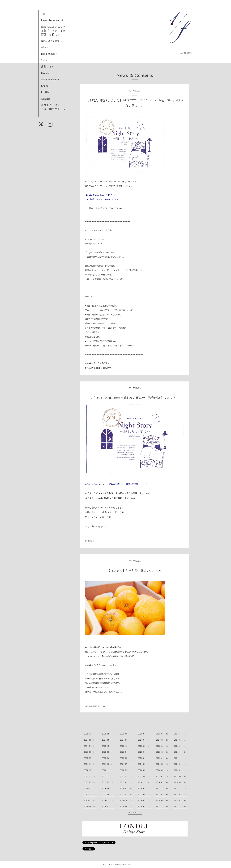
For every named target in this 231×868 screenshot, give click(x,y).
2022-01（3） (163, 758)
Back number (49, 54)
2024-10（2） (90, 740)
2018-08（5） (180, 782)
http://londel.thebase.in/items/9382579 (101, 199)
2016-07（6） (180, 800)
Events (45, 73)
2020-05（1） (144, 770)
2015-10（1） (135, 812)
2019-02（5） (108, 782)
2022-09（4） (90, 758)
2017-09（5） (90, 794)
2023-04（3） (126, 752)
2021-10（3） (108, 764)
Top (43, 14)
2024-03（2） (163, 740)
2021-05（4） (163, 764)
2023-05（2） (108, 752)
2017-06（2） (144, 794)
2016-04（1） (126, 806)
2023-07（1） (180, 746)
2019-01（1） (126, 782)
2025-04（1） (144, 734)
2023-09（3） (144, 746)
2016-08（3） (163, 800)
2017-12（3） (163, 788)
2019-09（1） (126, 776)
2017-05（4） (163, 794)
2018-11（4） (144, 782)
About (45, 47)
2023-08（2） (163, 746)
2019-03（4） (90, 782)
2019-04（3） (180, 776)
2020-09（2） (126, 770)
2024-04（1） (144, 740)
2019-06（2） (144, 776)
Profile (45, 92)
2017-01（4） (90, 800)
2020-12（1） (90, 770)
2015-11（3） (180, 806)
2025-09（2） (108, 734)
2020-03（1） (163, 770)
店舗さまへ (48, 67)
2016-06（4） (90, 806)
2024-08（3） (108, 740)
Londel (45, 86)
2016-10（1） (126, 800)
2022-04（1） (144, 758)
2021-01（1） (180, 764)
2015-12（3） (163, 806)
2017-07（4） (126, 794)
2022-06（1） (108, 758)
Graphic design (50, 79)
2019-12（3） (90, 776)
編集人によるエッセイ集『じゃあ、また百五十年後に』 (53, 31)
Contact (46, 99)
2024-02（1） (180, 740)
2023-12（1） (108, 746)
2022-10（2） (180, 752)
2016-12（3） (108, 800)
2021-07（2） (126, 764)
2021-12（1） (180, 758)
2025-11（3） (90, 734)
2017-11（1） (180, 788)
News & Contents (51, 41)
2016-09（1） (144, 800)
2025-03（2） (163, 734)
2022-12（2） (163, 752)
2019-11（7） (108, 776)
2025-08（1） (126, 734)
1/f (109, 865)
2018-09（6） (163, 782)
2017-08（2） (108, 794)
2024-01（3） (90, 746)
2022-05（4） (126, 758)
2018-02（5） (126, 788)
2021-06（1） (144, 764)
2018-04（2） (108, 788)
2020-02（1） (180, 770)
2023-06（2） (90, 752)
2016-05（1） (108, 806)
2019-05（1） (163, 776)
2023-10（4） (126, 746)
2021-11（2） (90, 764)
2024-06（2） (126, 740)
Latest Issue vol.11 (52, 20)
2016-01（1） (144, 806)
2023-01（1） (144, 752)
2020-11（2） (108, 770)
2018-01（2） (144, 788)
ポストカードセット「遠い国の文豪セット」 (53, 109)
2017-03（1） (180, 794)
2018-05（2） (90, 788)
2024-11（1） (180, 734)
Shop (44, 60)
